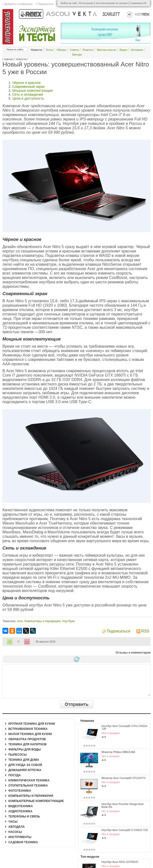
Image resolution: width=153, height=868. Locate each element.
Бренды (77, 54)
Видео (123, 50)
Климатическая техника (29, 780)
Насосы (15, 832)
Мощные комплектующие (32, 91)
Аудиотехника (20, 811)
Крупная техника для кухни (32, 724)
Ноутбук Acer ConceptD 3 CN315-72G (125, 830)
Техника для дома (24, 760)
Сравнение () (138, 3)
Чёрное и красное (26, 83)
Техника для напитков (27, 744)
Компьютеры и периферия (43, 621)
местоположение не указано (112, 3)
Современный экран (28, 87)
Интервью (137, 50)
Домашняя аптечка (25, 770)
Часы (13, 822)
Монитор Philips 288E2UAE (118, 752)
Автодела (17, 827)
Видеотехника (21, 806)
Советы (74, 50)
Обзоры (62, 50)
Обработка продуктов (27, 739)
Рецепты (88, 50)
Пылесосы (18, 755)
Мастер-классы (106, 50)
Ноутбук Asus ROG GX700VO (120, 862)
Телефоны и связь (24, 816)
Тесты (49, 50)
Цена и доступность (28, 98)
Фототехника (20, 791)
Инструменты (20, 837)
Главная (8, 59)
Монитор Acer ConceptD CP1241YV (124, 778)
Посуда (15, 775)
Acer (20, 621)
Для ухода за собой (25, 765)
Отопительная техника (28, 786)
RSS (145, 631)
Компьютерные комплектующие (36, 801)
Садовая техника (23, 842)
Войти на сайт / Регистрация (77, 3)
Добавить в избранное (19, 4)
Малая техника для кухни (30, 734)
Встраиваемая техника (28, 729)
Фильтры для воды (25, 750)
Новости (21, 59)
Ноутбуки (68, 621)
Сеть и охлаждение (28, 94)
